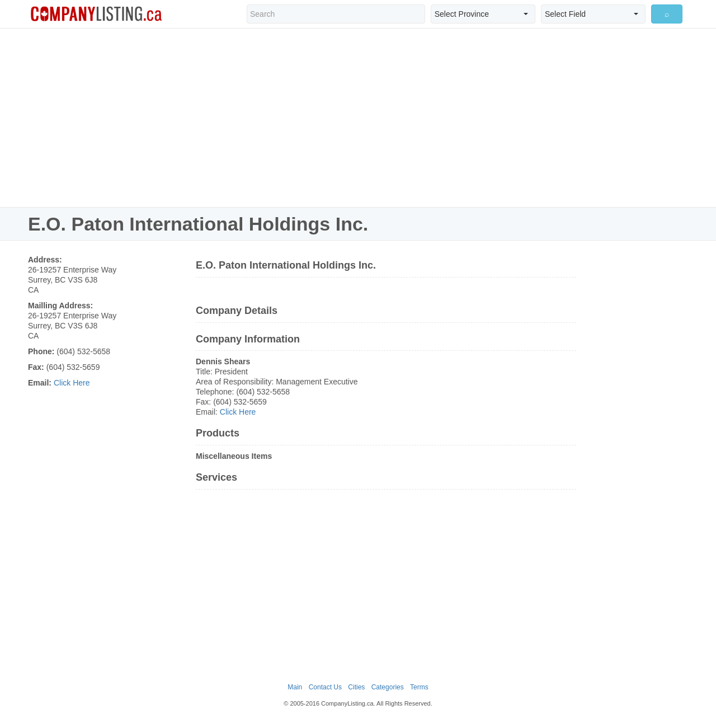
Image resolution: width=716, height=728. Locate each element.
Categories (388, 687)
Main (295, 687)
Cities (356, 687)
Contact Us (325, 687)
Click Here (72, 383)
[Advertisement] (358, 118)
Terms (419, 687)
